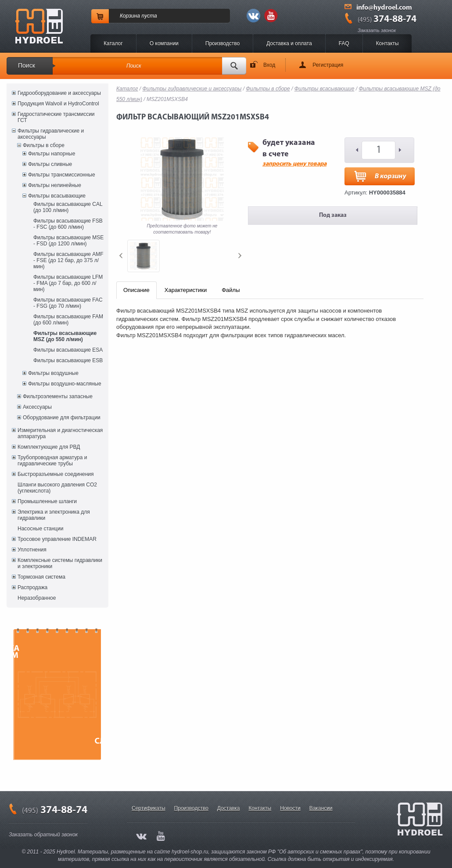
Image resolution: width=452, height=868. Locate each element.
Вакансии (321, 808)
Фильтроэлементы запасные (58, 396)
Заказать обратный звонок (43, 835)
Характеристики (186, 290)
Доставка (229, 808)
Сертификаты (149, 808)
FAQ (344, 43)
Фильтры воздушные (53, 373)
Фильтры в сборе (44, 145)
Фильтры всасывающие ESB (68, 360)
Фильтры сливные (50, 164)
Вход (269, 65)
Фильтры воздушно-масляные (65, 384)
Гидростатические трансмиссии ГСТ (56, 117)
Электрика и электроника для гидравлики (54, 515)
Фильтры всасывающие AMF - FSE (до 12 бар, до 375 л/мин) (68, 260)
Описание (136, 290)
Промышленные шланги (47, 501)
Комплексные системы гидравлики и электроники (60, 563)
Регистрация (328, 65)
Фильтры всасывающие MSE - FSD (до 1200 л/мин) (68, 241)
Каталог (113, 43)
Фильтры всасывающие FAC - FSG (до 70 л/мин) (68, 303)
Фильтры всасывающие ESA (68, 350)
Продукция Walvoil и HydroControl (58, 104)
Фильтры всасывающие (57, 196)
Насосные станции (40, 529)
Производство (222, 43)
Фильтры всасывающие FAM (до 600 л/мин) (68, 320)
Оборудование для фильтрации (62, 418)
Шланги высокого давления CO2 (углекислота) (57, 488)
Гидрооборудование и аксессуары (59, 93)
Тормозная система (41, 577)
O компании (164, 43)
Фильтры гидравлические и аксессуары (51, 134)
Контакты (387, 43)
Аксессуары (37, 407)
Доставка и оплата (289, 43)
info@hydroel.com (384, 8)
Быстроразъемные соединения (56, 474)
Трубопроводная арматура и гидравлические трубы (52, 461)
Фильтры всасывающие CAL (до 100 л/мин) (68, 207)
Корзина (130, 16)
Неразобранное (37, 598)
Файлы (231, 290)
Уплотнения (32, 550)
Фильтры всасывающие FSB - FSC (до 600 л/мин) (68, 224)
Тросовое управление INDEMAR (57, 539)
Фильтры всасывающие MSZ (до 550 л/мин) (65, 336)
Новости (290, 808)
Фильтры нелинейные (55, 185)
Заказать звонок (377, 30)
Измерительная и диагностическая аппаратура (60, 433)
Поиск (27, 65)
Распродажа (32, 587)
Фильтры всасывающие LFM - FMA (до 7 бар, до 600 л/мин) (68, 283)
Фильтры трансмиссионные (62, 175)
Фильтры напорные (52, 154)
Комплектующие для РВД (49, 447)
